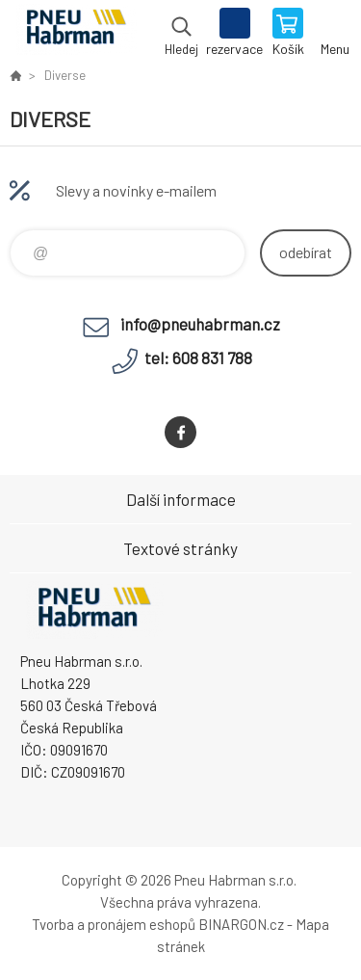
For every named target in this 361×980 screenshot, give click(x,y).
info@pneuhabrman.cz (200, 324)
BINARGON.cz (241, 924)
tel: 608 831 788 (198, 358)
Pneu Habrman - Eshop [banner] (76, 34)
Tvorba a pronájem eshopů (114, 924)
